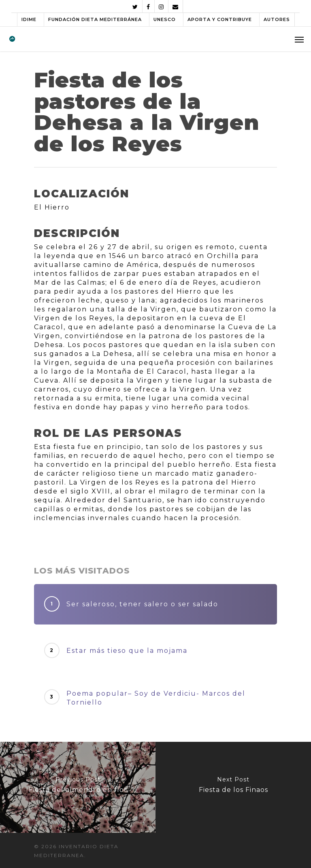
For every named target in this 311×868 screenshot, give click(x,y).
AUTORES (277, 19)
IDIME (29, 19)
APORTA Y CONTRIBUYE (220, 19)
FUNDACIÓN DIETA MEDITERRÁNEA (95, 19)
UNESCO (165, 19)
